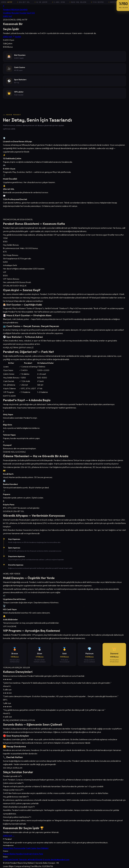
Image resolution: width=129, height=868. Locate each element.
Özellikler (7, 13)
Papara (6, 854)
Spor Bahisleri (43, 848)
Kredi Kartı (28, 854)
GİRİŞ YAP (8, 16)
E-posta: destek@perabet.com (56, 860)
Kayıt (29, 13)
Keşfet (18, 37)
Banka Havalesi (16, 854)
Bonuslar (15, 13)
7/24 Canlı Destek (11, 860)
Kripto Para (38, 854)
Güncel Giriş (8, 848)
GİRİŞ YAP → (9, 837)
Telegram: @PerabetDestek (31, 860)
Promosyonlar (20, 848)
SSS (33, 13)
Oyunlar (23, 13)
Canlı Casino (31, 848)
